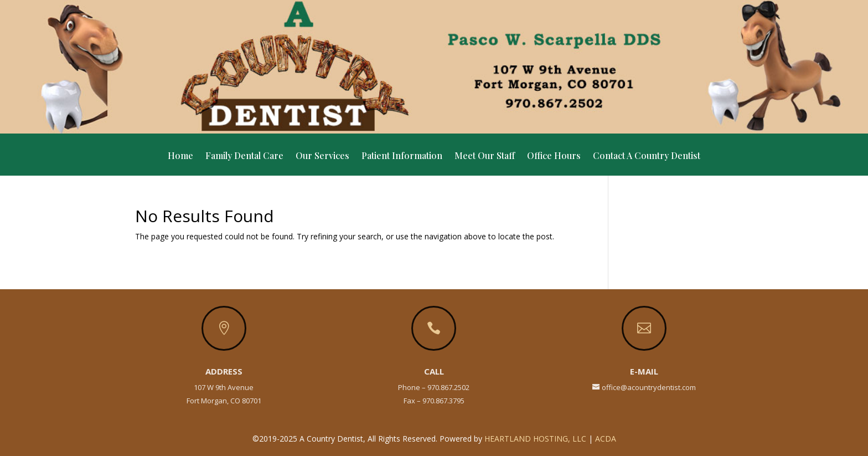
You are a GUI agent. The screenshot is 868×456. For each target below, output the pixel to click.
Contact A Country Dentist (647, 157)
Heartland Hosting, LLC (535, 439)
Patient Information (402, 157)
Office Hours (554, 157)
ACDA (606, 439)
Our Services (322, 157)
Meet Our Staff (485, 157)
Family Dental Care (244, 157)
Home (180, 157)
